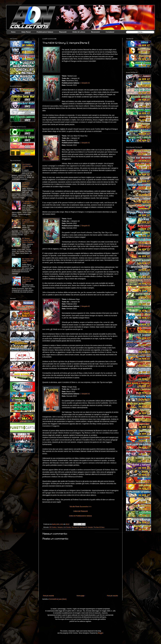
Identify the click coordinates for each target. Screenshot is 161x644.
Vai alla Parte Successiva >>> (81, 507)
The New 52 (75, 527)
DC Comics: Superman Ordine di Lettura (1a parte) (28, 280)
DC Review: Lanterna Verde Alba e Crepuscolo (28, 240)
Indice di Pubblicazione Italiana (80, 516)
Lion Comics (67, 527)
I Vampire (60, 527)
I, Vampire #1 (85, 83)
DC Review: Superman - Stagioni (26, 185)
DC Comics (53, 527)
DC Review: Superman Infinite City (28, 222)
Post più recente (48, 596)
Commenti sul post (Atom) (58, 599)
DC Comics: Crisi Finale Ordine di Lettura (28, 261)
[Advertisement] (139, 548)
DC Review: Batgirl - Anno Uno (28, 202)
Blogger (101, 633)
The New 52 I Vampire (86, 527)
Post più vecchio (113, 596)
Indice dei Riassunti (80, 511)
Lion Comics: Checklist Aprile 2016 (27, 166)
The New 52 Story (99, 527)
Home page (80, 596)
